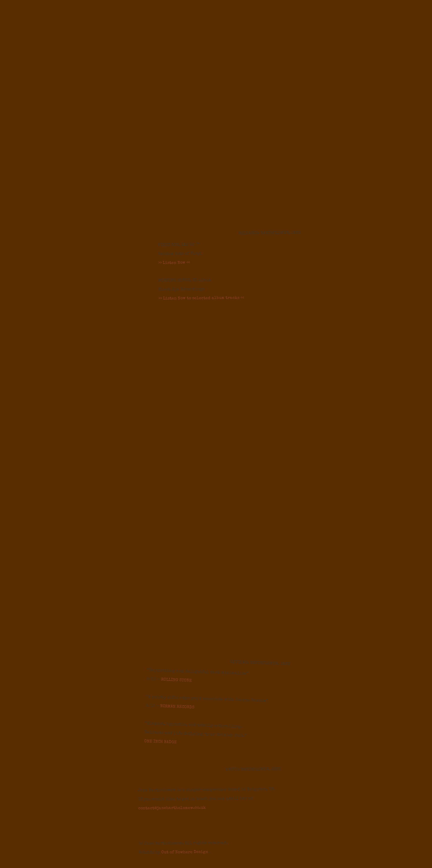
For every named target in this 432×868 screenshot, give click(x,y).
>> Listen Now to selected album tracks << (201, 298)
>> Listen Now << (174, 263)
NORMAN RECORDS (177, 707)
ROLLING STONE (176, 680)
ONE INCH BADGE (160, 742)
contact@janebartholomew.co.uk (172, 808)
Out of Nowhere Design (185, 852)
